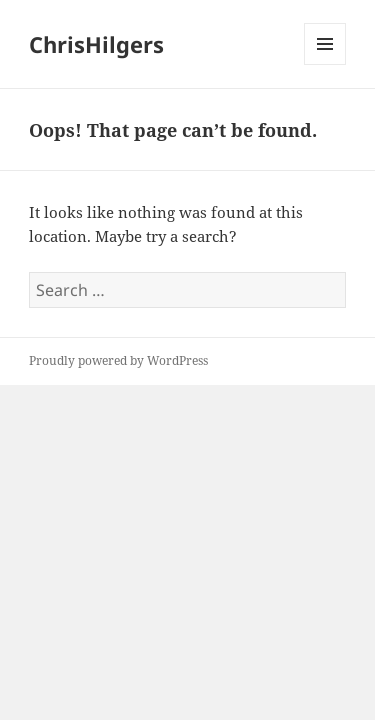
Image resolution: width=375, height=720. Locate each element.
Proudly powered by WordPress (118, 360)
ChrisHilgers (96, 44)
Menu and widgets (325, 64)
